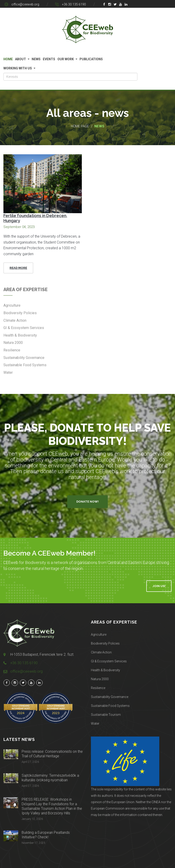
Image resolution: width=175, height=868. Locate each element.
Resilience (98, 688)
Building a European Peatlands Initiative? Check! (46, 835)
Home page (80, 126)
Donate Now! (87, 502)
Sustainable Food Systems (110, 706)
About (21, 59)
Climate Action (101, 652)
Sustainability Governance (110, 697)
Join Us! (159, 586)
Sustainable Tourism (106, 715)
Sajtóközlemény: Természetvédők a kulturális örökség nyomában (50, 778)
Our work (66, 59)
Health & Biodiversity (106, 670)
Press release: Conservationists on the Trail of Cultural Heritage (52, 754)
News (36, 59)
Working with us (18, 68)
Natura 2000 (100, 679)
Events (49, 59)
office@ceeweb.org (25, 4)
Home (8, 59)
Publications (91, 59)
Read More (18, 268)
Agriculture (99, 635)
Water (95, 724)
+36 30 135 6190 (74, 4)
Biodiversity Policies (105, 643)
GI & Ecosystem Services (109, 661)
